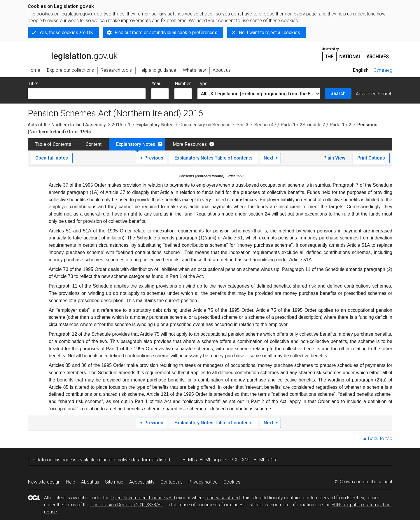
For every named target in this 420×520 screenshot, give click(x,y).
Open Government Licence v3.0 (143, 498)
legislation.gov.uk (73, 54)
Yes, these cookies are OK (66, 33)
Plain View (334, 158)
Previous (154, 158)
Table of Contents (53, 144)
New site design (44, 482)
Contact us (171, 482)
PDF (235, 460)
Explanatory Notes (155, 125)
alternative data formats (133, 460)
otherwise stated (223, 498)
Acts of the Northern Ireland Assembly (67, 125)
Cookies (232, 482)
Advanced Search (374, 94)
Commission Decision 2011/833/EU (127, 505)
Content (94, 144)
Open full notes (52, 158)
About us (90, 482)
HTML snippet (214, 460)
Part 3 (242, 125)
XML (246, 460)
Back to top (380, 438)
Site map (114, 482)
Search (338, 93)
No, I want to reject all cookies (269, 33)
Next (268, 158)
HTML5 (190, 460)
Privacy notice (203, 482)
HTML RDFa (266, 460)
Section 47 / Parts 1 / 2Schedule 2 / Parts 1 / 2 (303, 125)
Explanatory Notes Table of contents (213, 158)
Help (71, 482)
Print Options (371, 158)
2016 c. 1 (121, 125)
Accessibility (142, 482)
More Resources (190, 144)
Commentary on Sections (205, 125)
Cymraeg (383, 70)
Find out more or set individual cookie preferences (166, 33)
